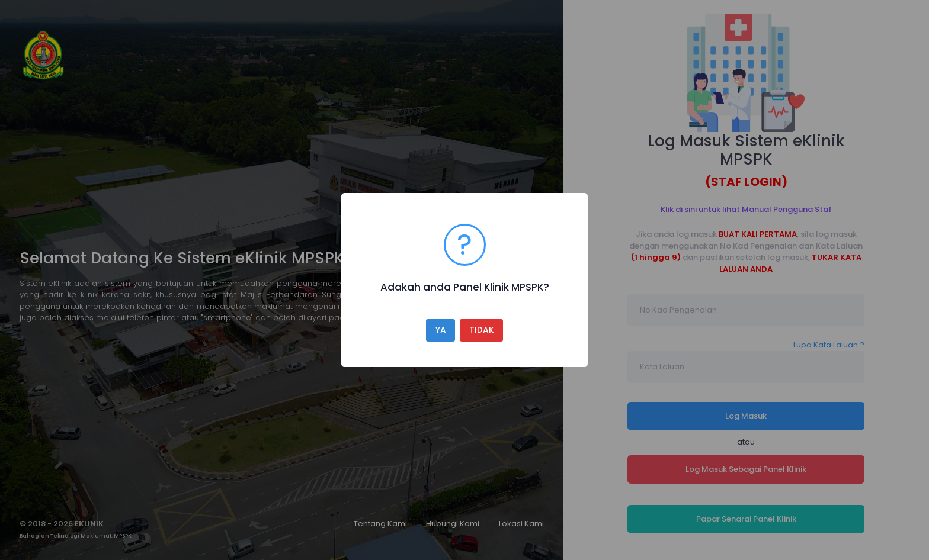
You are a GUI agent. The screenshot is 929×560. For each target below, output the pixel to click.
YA (441, 330)
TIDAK (482, 330)
